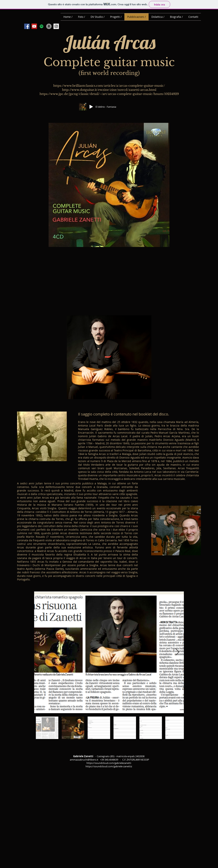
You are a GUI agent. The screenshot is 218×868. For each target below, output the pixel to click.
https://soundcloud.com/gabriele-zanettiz (109, 766)
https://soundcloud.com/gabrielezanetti (109, 763)
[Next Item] (177, 652)
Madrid (191, 440)
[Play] (91, 107)
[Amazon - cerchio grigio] (49, 26)
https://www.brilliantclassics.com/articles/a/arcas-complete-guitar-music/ (109, 86)
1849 (126, 443)
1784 (89, 443)
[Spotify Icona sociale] (42, 26)
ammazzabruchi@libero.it (84, 760)
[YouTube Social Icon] (34, 26)
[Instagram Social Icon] (56, 26)
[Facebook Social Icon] (27, 26)
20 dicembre (114, 443)
